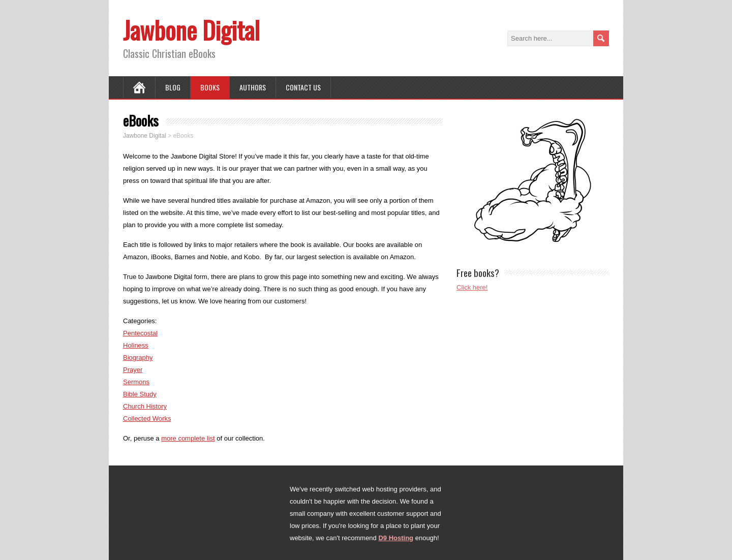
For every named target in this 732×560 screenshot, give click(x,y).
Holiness (136, 345)
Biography (138, 357)
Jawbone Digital (191, 30)
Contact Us (303, 87)
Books (210, 87)
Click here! (472, 287)
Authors (253, 87)
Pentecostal (140, 333)
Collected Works (147, 418)
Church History (145, 406)
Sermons (136, 382)
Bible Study (140, 394)
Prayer (133, 370)
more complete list (188, 438)
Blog (173, 87)
